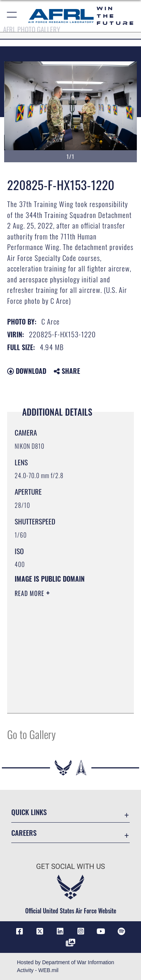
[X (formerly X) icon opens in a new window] (40, 931)
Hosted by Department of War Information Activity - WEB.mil (66, 966)
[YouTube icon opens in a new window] (101, 931)
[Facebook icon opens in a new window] (20, 931)
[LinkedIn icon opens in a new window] (60, 931)
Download (27, 371)
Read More (30, 593)
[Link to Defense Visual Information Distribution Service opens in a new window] (71, 943)
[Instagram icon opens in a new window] (81, 931)
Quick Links (29, 812)
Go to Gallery (31, 734)
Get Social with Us (70, 866)
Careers (24, 833)
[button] (12, 16)
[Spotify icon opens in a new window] (121, 931)
